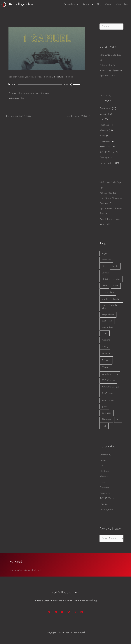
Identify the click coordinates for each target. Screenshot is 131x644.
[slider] (40, 84)
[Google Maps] (49, 612)
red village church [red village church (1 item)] (110, 374)
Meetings (104, 125)
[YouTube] (62, 612)
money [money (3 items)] (105, 347)
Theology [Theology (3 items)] (106, 420)
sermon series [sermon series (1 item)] (108, 400)
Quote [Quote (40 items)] (106, 360)
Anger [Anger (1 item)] (104, 254)
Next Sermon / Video (78, 116)
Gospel (103, 114)
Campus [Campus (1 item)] (105, 273)
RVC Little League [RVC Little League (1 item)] (110, 387)
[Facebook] (56, 612)
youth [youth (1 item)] (104, 426)
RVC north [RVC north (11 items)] (108, 394)
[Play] (9, 84)
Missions (104, 130)
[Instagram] (75, 612)
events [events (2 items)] (105, 299)
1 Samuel (47, 77)
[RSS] (82, 612)
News (102, 136)
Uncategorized (107, 163)
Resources (105, 147)
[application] (47, 84)
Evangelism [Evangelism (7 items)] (108, 292)
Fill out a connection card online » (24, 570)
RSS (22, 98)
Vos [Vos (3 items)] (118, 420)
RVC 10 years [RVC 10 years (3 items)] (108, 381)
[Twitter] (69, 612)
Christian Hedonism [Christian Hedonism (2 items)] (111, 279)
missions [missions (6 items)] (106, 340)
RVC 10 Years (107, 152)
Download (45, 93)
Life (102, 120)
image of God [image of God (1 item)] (108, 315)
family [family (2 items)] (116, 299)
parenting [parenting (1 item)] (106, 353)
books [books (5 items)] (115, 266)
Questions (105, 141)
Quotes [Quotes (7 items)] (106, 368)
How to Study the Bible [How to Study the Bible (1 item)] (109, 307)
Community (105, 109)
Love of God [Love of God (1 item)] (107, 327)
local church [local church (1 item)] (107, 321)
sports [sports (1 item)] (104, 407)
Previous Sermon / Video (17, 116)
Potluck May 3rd (108, 65)
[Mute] (71, 84)
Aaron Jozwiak (25, 77)
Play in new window (28, 93)
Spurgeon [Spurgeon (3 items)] (107, 413)
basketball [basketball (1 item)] (106, 260)
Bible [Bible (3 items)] (104, 266)
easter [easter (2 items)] (116, 286)
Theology (104, 158)
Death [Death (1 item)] (104, 286)
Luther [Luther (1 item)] (104, 333)
